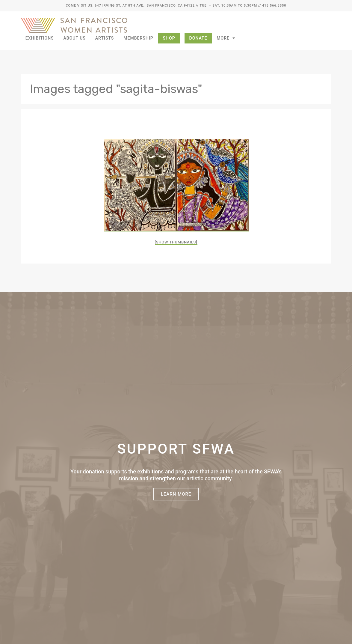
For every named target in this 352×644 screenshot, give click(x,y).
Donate (198, 38)
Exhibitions (40, 38)
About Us (75, 38)
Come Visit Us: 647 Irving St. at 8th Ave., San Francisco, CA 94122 (130, 6)
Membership (138, 38)
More (226, 38)
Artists (105, 38)
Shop (169, 38)
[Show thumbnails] (176, 242)
